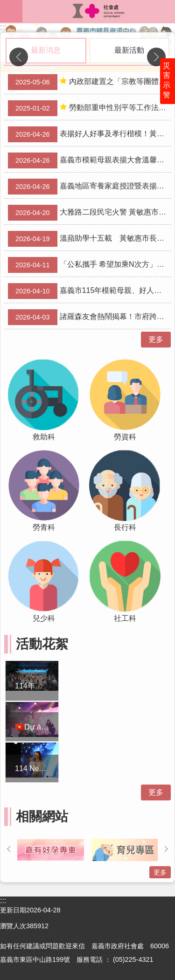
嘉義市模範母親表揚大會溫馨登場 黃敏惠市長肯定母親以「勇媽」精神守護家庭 (89, 160)
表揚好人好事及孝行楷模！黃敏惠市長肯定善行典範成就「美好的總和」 (89, 134)
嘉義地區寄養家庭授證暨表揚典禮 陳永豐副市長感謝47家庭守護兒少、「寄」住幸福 (89, 187)
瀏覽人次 (13, 926)
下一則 (156, 57)
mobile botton (11, 11)
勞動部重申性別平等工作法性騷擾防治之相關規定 (89, 108)
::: (3, 27)
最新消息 (46, 50)
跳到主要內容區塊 (5, 5)
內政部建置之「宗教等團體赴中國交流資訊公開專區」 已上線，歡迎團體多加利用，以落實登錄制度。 (89, 82)
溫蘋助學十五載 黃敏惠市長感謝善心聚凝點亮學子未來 (89, 239)
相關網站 (42, 817)
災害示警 (167, 80)
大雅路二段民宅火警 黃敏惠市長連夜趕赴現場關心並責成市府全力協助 (89, 213)
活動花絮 (42, 644)
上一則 (19, 57)
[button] (51, 850)
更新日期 (13, 910)
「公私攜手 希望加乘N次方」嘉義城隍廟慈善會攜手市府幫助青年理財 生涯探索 (89, 265)
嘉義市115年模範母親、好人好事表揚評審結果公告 (89, 291)
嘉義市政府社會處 (99, 11)
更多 (156, 339)
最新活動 (129, 50)
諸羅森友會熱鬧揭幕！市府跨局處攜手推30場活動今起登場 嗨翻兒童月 (89, 317)
